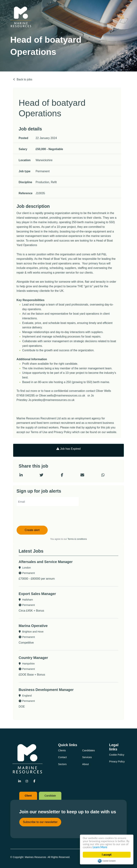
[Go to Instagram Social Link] (27, 781)
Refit (54, 182)
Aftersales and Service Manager (46, 562)
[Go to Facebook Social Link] (34, 781)
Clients (62, 750)
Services (87, 757)
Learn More (100, 847)
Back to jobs (25, 79)
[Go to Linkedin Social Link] (20, 781)
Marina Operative (33, 626)
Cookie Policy (117, 755)
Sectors (62, 764)
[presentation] (44, 516)
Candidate (50, 796)
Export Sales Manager (37, 594)
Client (28, 796)
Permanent (43, 171)
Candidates (89, 750)
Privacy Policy (117, 762)
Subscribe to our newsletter (40, 822)
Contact (62, 757)
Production (43, 182)
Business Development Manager (46, 690)
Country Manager (33, 658)
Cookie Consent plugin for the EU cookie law (107, 861)
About (86, 764)
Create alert (32, 530)
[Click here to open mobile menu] (122, 17)
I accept (107, 855)
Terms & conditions (77, 539)
